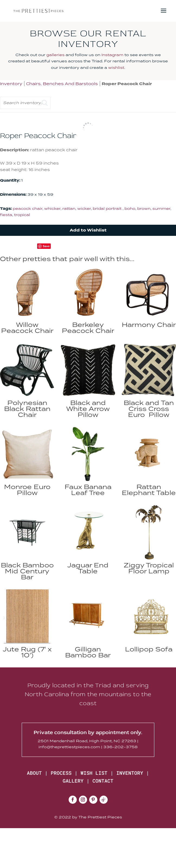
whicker (52, 208)
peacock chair (28, 208)
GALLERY (73, 781)
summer (161, 208)
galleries (55, 55)
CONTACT (103, 781)
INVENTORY (130, 773)
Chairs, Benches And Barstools (62, 84)
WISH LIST (94, 773)
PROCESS (61, 773)
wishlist (116, 67)
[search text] (25, 103)
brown (144, 208)
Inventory (11, 84)
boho (130, 208)
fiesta (6, 215)
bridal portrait (108, 208)
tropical (22, 215)
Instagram (112, 55)
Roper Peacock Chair (127, 84)
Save (46, 246)
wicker (84, 208)
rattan (69, 208)
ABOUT (34, 773)
